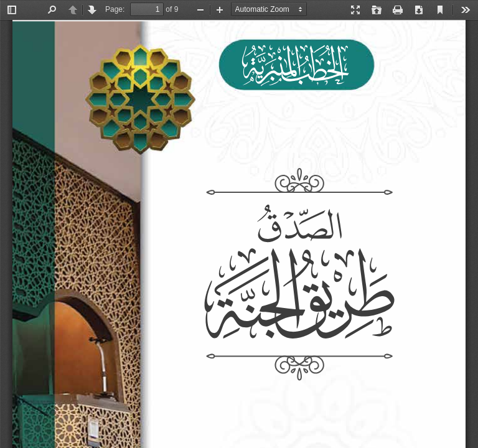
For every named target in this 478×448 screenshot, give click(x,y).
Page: (115, 9)
